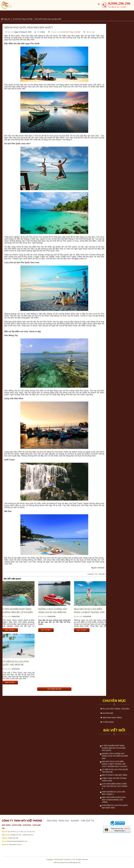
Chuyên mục (114, 701)
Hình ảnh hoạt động (112, 718)
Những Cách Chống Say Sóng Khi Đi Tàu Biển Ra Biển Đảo (53, 611)
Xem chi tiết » (10, 630)
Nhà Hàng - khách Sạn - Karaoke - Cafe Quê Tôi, (71, 821)
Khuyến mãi (108, 713)
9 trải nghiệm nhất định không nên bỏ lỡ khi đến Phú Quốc (18, 611)
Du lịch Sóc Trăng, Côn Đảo (71, 32)
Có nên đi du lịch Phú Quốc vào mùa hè (16, 663)
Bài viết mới (114, 730)
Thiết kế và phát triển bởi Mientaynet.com (67, 863)
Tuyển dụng (108, 722)
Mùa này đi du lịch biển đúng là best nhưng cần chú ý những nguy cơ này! (89, 611)
